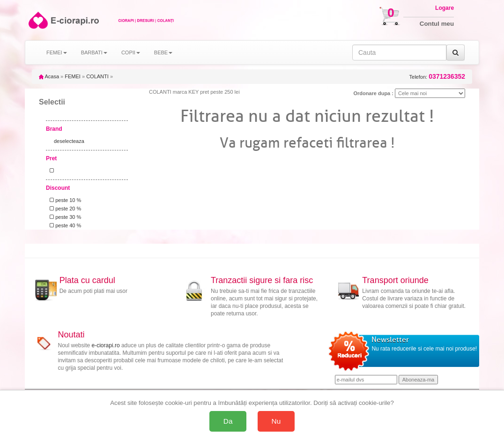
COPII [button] (131, 52)
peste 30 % (64, 217)
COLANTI (97, 76)
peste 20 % (64, 209)
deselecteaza (69, 141)
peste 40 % (64, 225)
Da (228, 421)
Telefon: (437, 77)
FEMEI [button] (57, 52)
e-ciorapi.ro (106, 345)
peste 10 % (64, 200)
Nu (276, 421)
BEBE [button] (163, 52)
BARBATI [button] (94, 52)
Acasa (49, 76)
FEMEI (73, 76)
